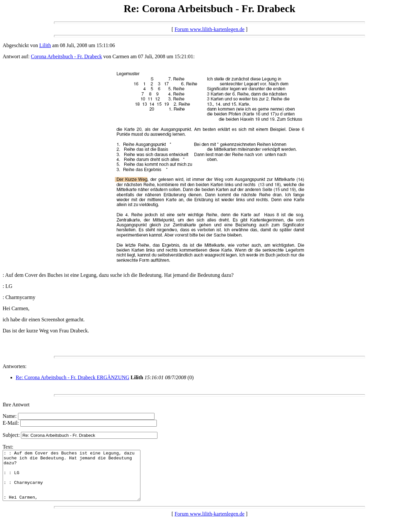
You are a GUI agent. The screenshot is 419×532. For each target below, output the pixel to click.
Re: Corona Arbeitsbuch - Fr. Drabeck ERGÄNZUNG (73, 377)
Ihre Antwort (16, 405)
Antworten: (15, 366)
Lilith (45, 45)
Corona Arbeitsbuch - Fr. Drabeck (66, 56)
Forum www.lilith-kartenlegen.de (209, 29)
